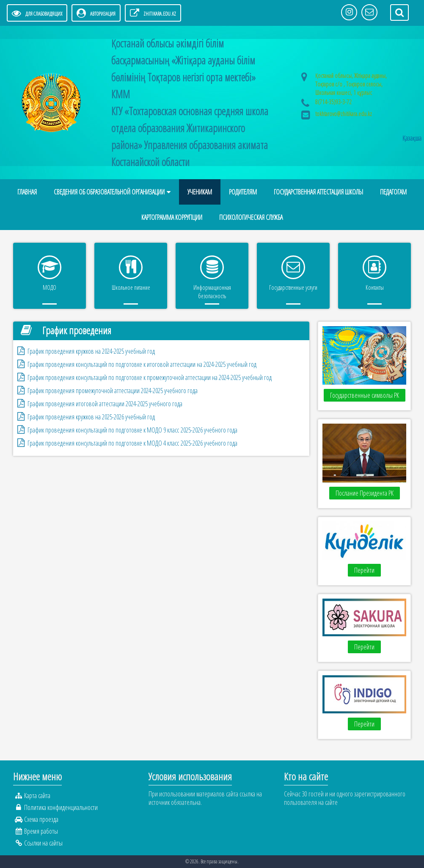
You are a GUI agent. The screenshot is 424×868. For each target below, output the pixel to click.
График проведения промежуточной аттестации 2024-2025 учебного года (113, 391)
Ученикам (200, 192)
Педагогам (393, 192)
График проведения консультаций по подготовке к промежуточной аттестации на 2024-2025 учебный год (150, 377)
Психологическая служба (251, 217)
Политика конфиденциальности (61, 807)
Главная (27, 192)
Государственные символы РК (365, 395)
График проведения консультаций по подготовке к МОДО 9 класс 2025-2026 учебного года (132, 430)
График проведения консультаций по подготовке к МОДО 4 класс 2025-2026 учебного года (132, 443)
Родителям (243, 192)
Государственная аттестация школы (318, 192)
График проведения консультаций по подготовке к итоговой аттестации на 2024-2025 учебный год (142, 364)
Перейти (364, 570)
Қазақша (412, 138)
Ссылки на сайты (43, 843)
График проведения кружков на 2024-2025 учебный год (91, 351)
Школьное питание (131, 287)
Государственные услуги (293, 287)
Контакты (375, 287)
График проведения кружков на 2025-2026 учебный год (91, 417)
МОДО (50, 287)
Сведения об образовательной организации (109, 192)
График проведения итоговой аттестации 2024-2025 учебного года (105, 404)
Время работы (41, 831)
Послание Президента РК (365, 493)
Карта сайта (37, 796)
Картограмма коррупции (172, 217)
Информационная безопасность (212, 292)
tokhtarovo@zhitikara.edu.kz (344, 114)
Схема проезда (41, 819)
